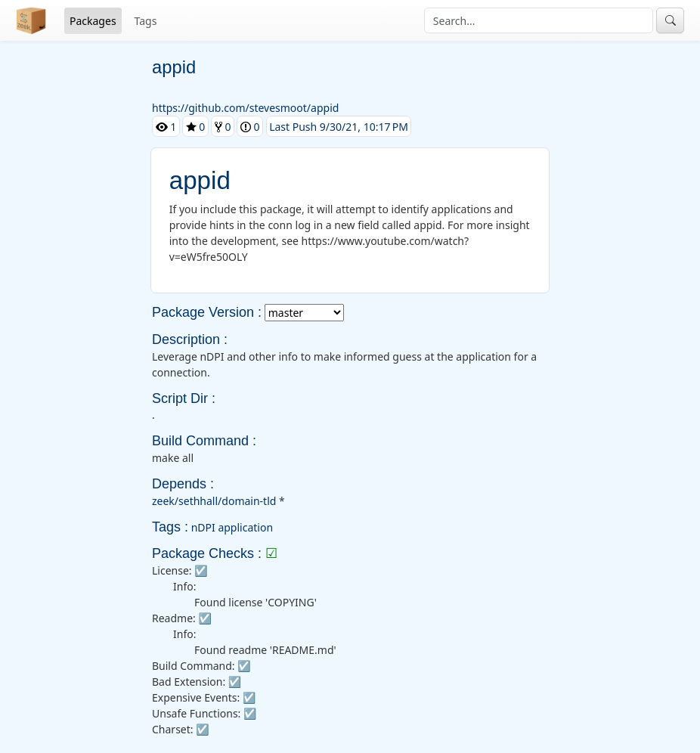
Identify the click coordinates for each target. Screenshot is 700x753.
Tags (146, 21)
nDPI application (232, 527)
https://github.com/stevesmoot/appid (245, 108)
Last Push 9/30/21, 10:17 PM (339, 126)
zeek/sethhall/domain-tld (214, 501)
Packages (93, 21)
